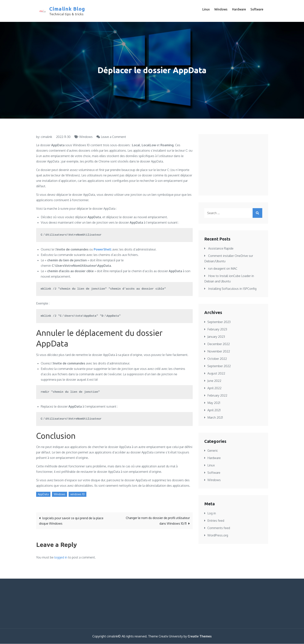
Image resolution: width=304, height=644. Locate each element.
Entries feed (216, 521)
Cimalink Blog (67, 9)
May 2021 (214, 403)
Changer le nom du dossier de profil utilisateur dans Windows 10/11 (158, 521)
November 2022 (219, 352)
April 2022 (214, 388)
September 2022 (219, 366)
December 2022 (219, 344)
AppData (43, 494)
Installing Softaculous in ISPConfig (232, 289)
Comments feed (219, 528)
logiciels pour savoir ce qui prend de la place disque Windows (71, 521)
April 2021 (214, 410)
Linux (206, 9)
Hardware (239, 9)
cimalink (46, 137)
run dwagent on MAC (223, 269)
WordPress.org (218, 535)
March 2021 (215, 418)
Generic (213, 451)
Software (257, 9)
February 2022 (217, 396)
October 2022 (217, 359)
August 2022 (216, 374)
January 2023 (216, 337)
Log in (212, 513)
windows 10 (77, 494)
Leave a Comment (113, 137)
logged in (61, 558)
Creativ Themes (200, 636)
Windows (221, 9)
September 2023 (219, 322)
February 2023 (217, 329)
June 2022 (214, 381)
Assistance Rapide (221, 249)
